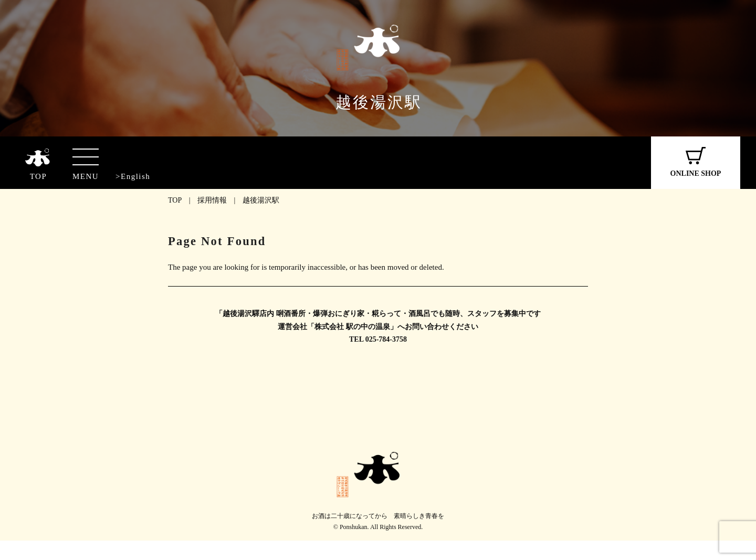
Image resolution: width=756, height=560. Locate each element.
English (135, 176)
